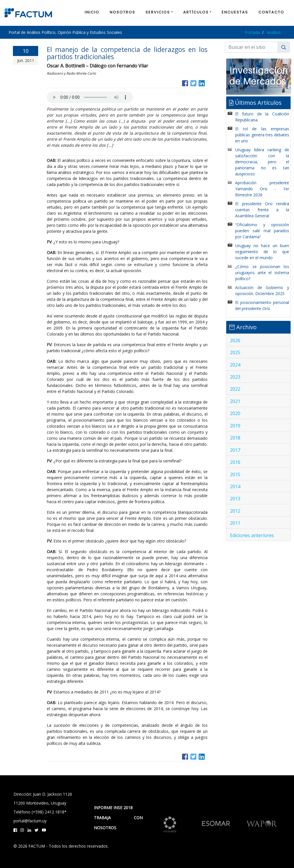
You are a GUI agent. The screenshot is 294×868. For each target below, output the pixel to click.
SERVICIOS (158, 12)
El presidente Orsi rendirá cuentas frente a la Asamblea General (262, 210)
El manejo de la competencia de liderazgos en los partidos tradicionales (127, 53)
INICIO (92, 12)
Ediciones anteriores (252, 535)
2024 (235, 365)
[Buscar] (251, 47)
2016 (235, 462)
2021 (235, 401)
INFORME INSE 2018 (113, 808)
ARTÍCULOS (196, 12)
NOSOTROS (122, 12)
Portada (252, 32)
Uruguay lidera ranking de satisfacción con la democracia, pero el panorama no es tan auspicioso (262, 162)
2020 (235, 413)
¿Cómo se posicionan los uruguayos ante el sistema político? (262, 273)
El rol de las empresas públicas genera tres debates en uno (262, 135)
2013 (235, 499)
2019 (235, 426)
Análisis (274, 32)
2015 (235, 474)
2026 (235, 340)
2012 (235, 511)
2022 (235, 389)
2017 (235, 450)
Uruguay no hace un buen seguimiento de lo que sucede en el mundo (262, 252)
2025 (235, 352)
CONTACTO (271, 12)
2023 (235, 377)
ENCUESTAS (235, 12)
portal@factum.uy (30, 821)
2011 (235, 523)
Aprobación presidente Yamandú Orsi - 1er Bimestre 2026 (262, 189)
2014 (235, 487)
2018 (235, 438)
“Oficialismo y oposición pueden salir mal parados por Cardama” (262, 231)
